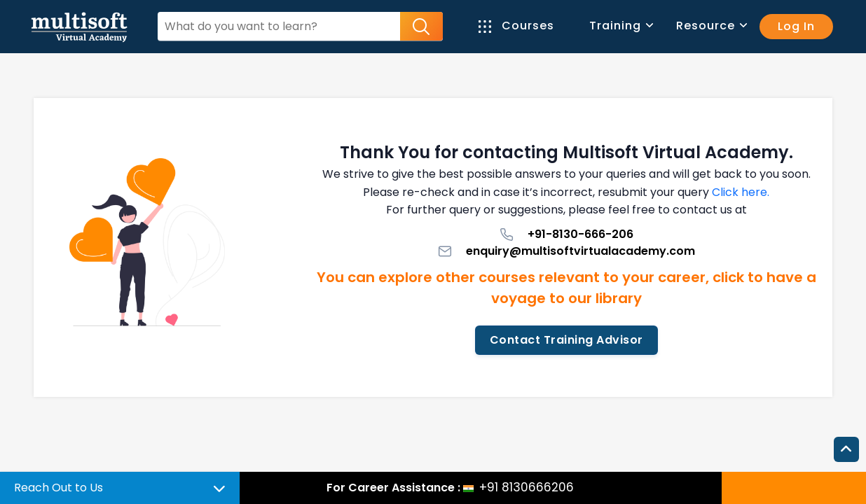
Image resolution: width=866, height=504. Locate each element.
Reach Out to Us (59, 488)
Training (620, 26)
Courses (516, 26)
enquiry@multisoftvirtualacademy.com (566, 251)
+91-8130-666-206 (566, 234)
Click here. (741, 192)
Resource (711, 26)
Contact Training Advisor (566, 340)
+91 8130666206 (527, 487)
